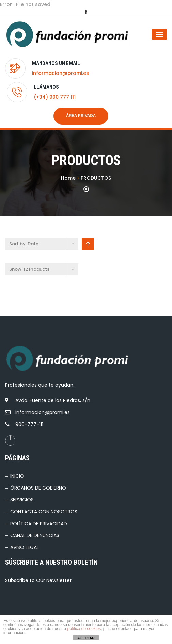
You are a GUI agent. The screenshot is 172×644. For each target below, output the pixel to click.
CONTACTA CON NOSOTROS (44, 512)
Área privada (81, 116)
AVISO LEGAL (25, 547)
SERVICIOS (22, 500)
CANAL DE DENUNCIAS (35, 535)
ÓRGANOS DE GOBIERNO (38, 488)
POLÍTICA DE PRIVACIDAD (39, 524)
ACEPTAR (86, 638)
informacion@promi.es (60, 73)
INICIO (17, 476)
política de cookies (84, 629)
